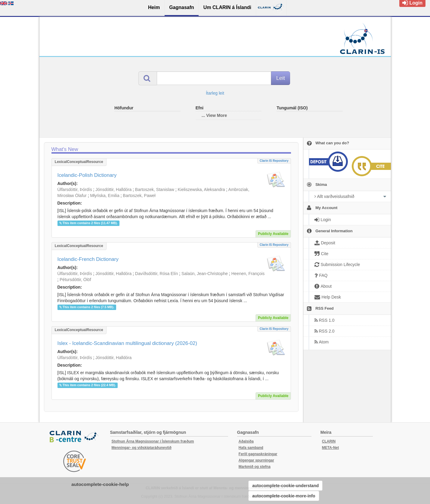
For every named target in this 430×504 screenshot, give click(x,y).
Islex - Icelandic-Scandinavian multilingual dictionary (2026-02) (127, 343)
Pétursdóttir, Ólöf (75, 280)
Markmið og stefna (255, 467)
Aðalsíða (246, 441)
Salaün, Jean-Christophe (205, 274)
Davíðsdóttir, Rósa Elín (156, 274)
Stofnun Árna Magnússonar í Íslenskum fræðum (153, 441)
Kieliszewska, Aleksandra (201, 189)
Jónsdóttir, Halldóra (113, 189)
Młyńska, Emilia (105, 196)
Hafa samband (251, 448)
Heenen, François (248, 274)
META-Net (330, 448)
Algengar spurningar (256, 460)
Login (412, 3)
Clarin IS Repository (274, 161)
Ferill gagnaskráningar (258, 454)
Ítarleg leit (215, 93)
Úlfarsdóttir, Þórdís (75, 189)
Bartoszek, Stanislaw (155, 189)
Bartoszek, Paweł (139, 196)
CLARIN (329, 441)
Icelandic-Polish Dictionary (87, 175)
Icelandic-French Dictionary (88, 259)
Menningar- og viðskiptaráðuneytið (142, 448)
